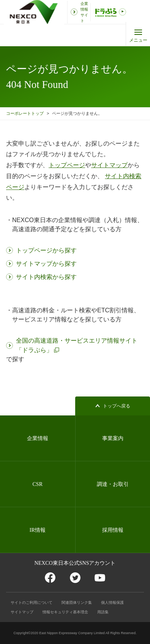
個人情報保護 (112, 602)
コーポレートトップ (25, 113)
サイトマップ (22, 612)
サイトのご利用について (32, 602)
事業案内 (113, 438)
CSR (38, 484)
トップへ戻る (117, 406)
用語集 (103, 612)
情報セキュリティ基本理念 (65, 612)
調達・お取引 (113, 484)
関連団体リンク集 (77, 602)
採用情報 (113, 530)
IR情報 (38, 530)
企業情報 (38, 438)
